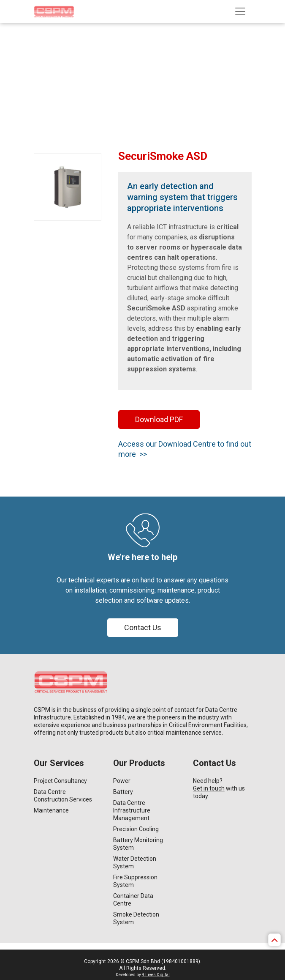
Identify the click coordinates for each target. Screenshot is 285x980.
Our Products (81, 58)
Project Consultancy (60, 781)
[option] (142, 71)
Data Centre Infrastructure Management (132, 810)
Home (50, 58)
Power (122, 781)
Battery (123, 792)
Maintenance (51, 810)
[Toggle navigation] (240, 11)
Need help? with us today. (219, 788)
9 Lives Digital (156, 975)
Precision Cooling (136, 829)
